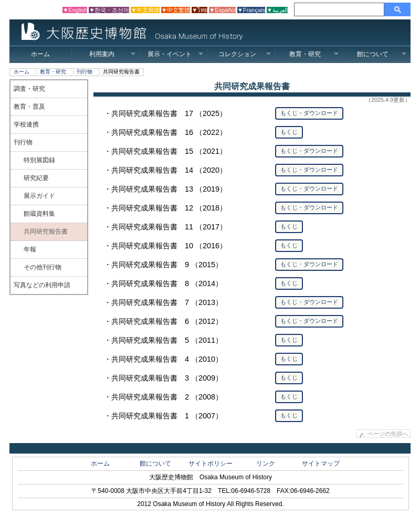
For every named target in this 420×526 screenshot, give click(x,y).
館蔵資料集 (39, 214)
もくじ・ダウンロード (309, 113)
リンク (266, 464)
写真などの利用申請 (42, 285)
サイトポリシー (211, 464)
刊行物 (85, 72)
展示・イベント (176, 54)
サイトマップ (321, 464)
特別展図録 (39, 160)
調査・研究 (29, 89)
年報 (30, 249)
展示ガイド (39, 196)
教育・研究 (314, 54)
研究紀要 (36, 178)
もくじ (289, 132)
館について (382, 54)
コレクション (245, 54)
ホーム (40, 54)
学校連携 (26, 124)
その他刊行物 (43, 267)
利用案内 (113, 54)
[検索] (341, 9)
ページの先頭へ (388, 434)
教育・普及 (29, 107)
